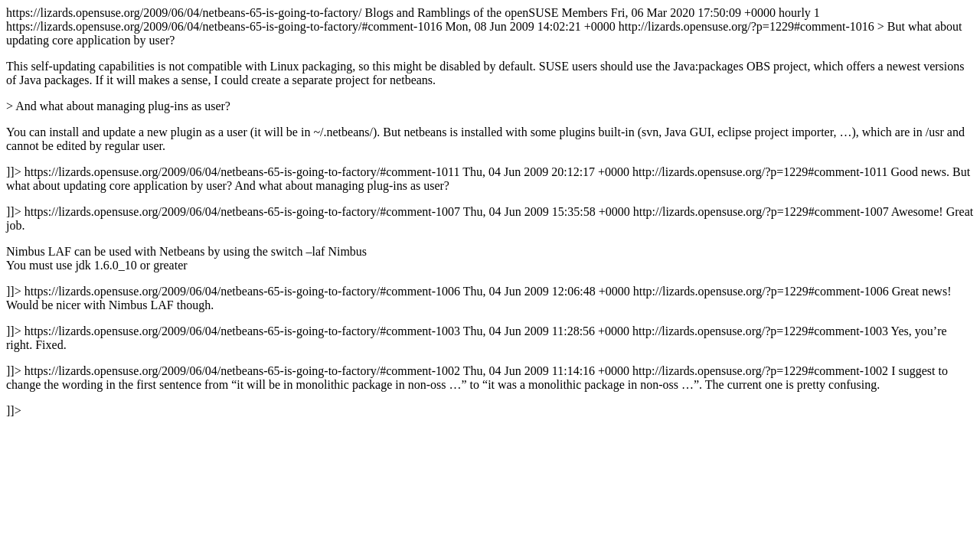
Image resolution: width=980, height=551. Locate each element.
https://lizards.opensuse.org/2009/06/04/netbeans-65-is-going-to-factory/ (490, 212)
